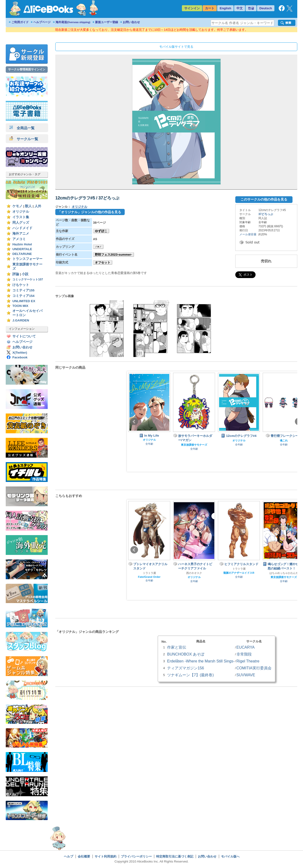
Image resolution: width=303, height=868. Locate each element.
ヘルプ (69, 856)
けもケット (21, 285)
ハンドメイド (22, 228)
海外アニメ (21, 234)
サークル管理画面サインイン (27, 69)
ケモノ (17, 206)
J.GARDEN (21, 320)
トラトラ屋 (149, 573)
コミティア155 (23, 290)
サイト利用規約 (105, 856)
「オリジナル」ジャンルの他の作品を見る (89, 212)
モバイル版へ (230, 856)
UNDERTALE (22, 249)
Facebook (20, 357)
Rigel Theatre (248, 661)
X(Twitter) (20, 353)
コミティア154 (23, 296)
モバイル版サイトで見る (176, 47)
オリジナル (21, 212)
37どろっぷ (266, 214)
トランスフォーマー (27, 259)
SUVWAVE (246, 675)
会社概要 (84, 856)
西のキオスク (194, 573)
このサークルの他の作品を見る (264, 199)
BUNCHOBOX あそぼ (186, 654)
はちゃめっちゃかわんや (284, 573)
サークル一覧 (24, 139)
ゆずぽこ (101, 231)
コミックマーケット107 (28, 279)
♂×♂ (98, 247)
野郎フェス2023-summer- (113, 255)
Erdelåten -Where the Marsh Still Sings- (201, 661)
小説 (25, 274)
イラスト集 (21, 217)
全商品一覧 (22, 128)
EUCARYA (246, 647)
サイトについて (24, 336)
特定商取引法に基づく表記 (175, 856)
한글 (251, 8)
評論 (16, 274)
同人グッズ (21, 223)
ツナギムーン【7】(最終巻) (190, 675)
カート (210, 8)
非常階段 (244, 654)
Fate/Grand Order (149, 577)
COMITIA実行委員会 (254, 668)
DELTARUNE (22, 254)
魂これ (284, 440)
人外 (38, 206)
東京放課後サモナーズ (194, 445)
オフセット (103, 262)
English (225, 8)
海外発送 (73, 22)
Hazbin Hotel (22, 244)
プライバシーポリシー (136, 856)
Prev (134, 422)
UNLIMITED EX (24, 301)
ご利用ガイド (20, 22)
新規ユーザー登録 (107, 22)
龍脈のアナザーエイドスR (239, 573)
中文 (240, 8)
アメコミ (19, 239)
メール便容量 (248, 234)
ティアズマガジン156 (186, 668)
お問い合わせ (131, 22)
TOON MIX (20, 306)
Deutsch (266, 8)
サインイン (192, 8)
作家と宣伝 (177, 647)
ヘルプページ (42, 22)
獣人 (28, 206)
